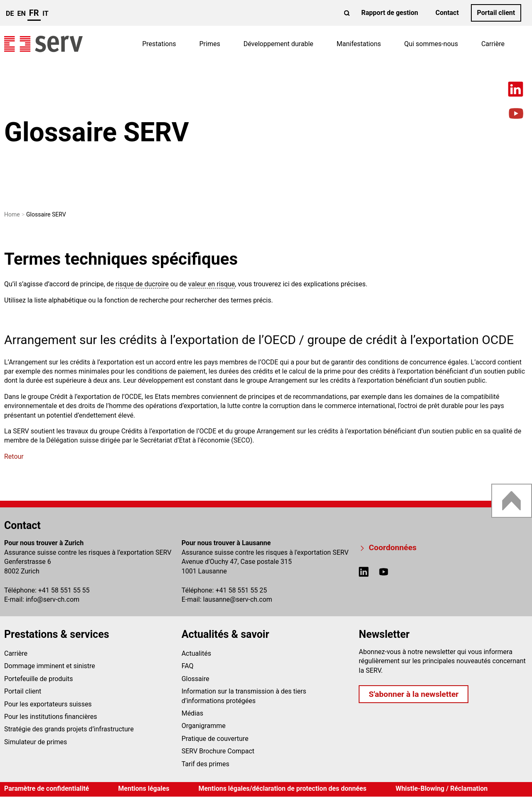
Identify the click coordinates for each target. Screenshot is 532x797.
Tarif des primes (206, 764)
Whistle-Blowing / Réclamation (442, 788)
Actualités (196, 653)
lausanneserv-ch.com (238, 599)
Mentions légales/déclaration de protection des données (282, 788)
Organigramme (204, 726)
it (45, 14)
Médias (192, 713)
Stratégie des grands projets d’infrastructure (69, 729)
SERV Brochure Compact (218, 751)
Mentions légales (144, 788)
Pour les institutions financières (50, 717)
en (21, 14)
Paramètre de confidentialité (47, 788)
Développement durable (278, 44)
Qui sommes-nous (431, 44)
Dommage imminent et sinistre (50, 666)
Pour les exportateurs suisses (48, 704)
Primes (210, 44)
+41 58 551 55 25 (241, 590)
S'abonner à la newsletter (414, 694)
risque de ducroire (142, 284)
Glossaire (196, 679)
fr (34, 13)
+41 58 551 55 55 (64, 590)
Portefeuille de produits (39, 679)
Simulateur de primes (36, 742)
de (10, 14)
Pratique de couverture (215, 739)
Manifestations (359, 44)
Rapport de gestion (390, 13)
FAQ (188, 666)
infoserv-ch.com (53, 599)
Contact (447, 13)
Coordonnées (393, 547)
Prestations (159, 44)
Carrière (493, 44)
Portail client (496, 13)
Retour (14, 456)
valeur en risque (212, 284)
